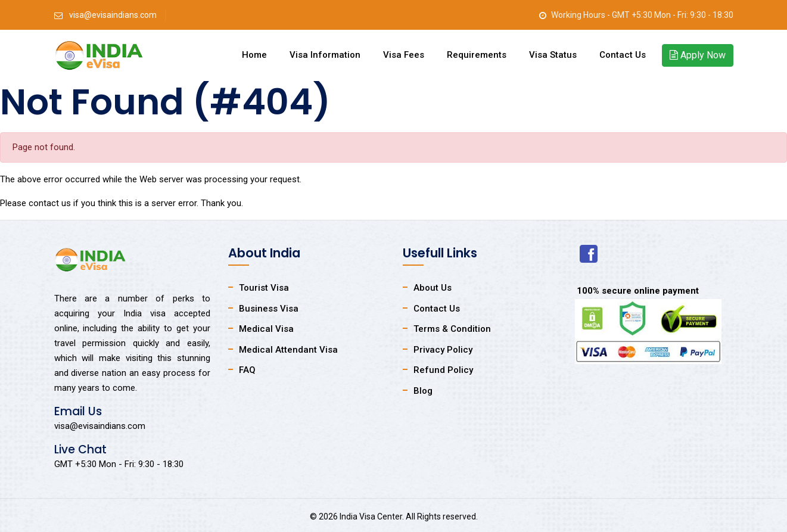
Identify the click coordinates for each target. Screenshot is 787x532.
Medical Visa (266, 329)
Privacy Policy (443, 350)
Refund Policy (443, 370)
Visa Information (325, 55)
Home (254, 55)
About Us (433, 288)
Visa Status (553, 55)
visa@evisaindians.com (113, 15)
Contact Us (623, 55)
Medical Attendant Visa (288, 350)
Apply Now (698, 55)
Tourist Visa (264, 288)
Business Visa (269, 309)
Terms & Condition (452, 329)
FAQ (247, 370)
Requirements (477, 55)
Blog (423, 391)
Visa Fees (404, 55)
